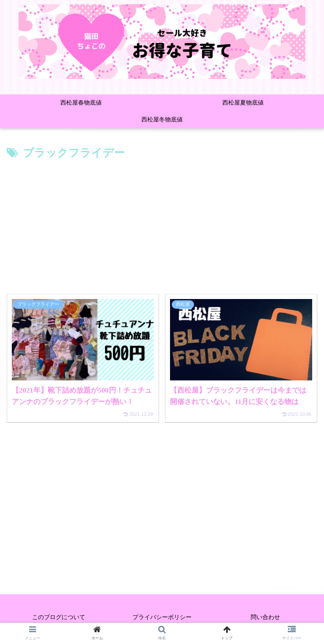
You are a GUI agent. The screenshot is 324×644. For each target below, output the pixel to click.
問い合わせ (265, 617)
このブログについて (59, 617)
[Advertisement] (162, 226)
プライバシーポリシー (162, 617)
